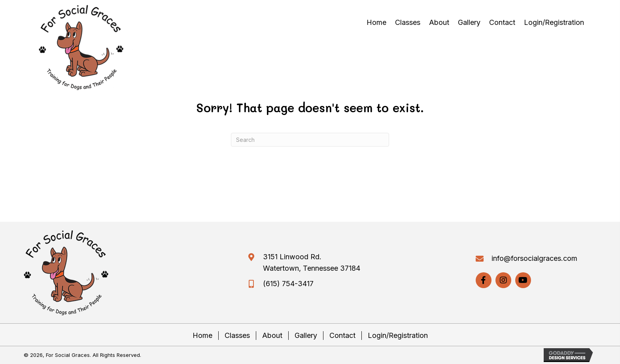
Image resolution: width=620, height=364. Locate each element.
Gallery (306, 335)
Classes (237, 335)
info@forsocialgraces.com (534, 258)
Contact (342, 335)
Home (202, 335)
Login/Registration (398, 335)
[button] (484, 280)
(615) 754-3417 (288, 284)
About (272, 335)
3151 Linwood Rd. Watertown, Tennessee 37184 (312, 262)
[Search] (310, 140)
